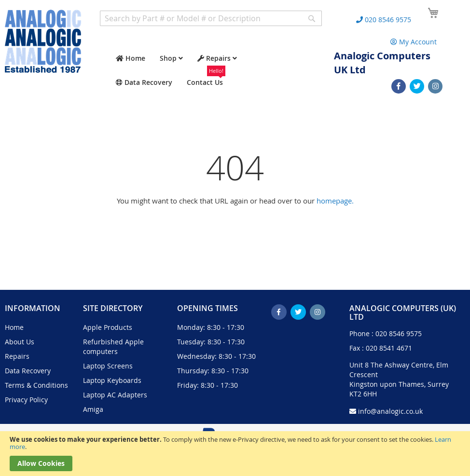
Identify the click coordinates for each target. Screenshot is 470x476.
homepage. (335, 201)
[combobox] (211, 18)
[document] (235, 454)
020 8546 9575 (399, 333)
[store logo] (43, 41)
